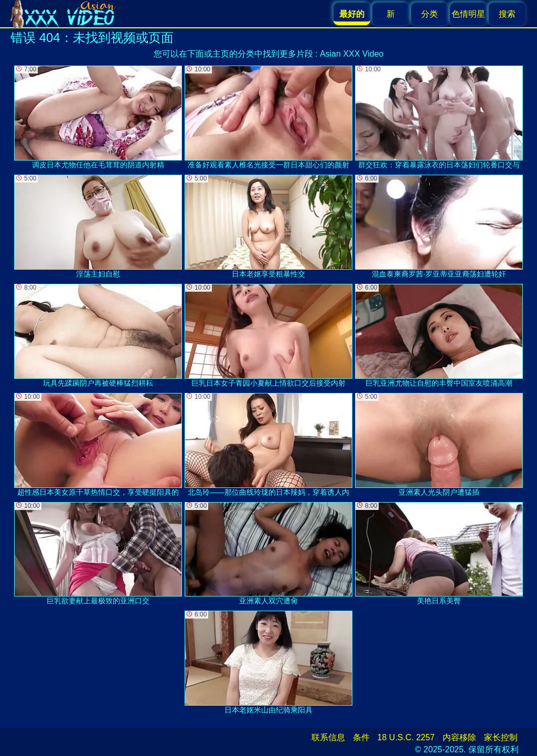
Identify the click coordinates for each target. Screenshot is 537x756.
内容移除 (459, 737)
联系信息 (328, 737)
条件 (361, 737)
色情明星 (468, 14)
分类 (429, 14)
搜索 (507, 14)
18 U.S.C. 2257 (406, 737)
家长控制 (501, 737)
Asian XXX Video (352, 54)
